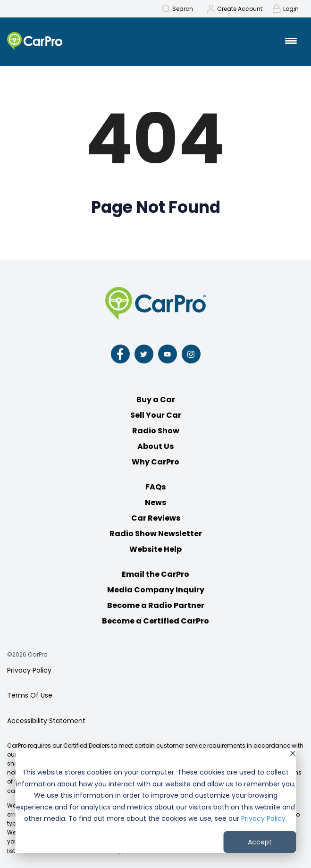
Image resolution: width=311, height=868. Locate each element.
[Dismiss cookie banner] (293, 754)
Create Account (240, 9)
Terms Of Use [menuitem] (30, 695)
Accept (260, 842)
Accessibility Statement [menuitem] (46, 721)
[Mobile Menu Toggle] (291, 41)
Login (291, 9)
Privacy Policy (263, 818)
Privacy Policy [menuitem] (29, 670)
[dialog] (155, 801)
